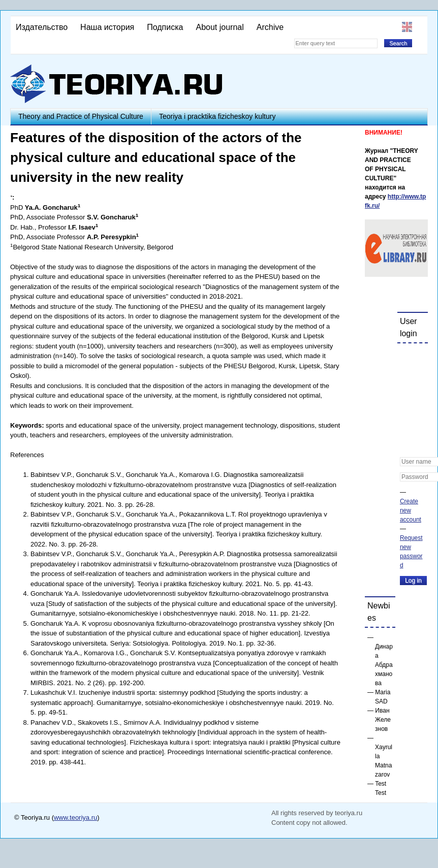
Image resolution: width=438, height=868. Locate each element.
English (407, 27)
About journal (220, 27)
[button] (408, 358)
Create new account (411, 510)
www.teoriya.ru (75, 817)
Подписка (165, 27)
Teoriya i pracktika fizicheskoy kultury (217, 116)
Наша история (107, 27)
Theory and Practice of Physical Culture (81, 116)
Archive (270, 27)
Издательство (42, 27)
